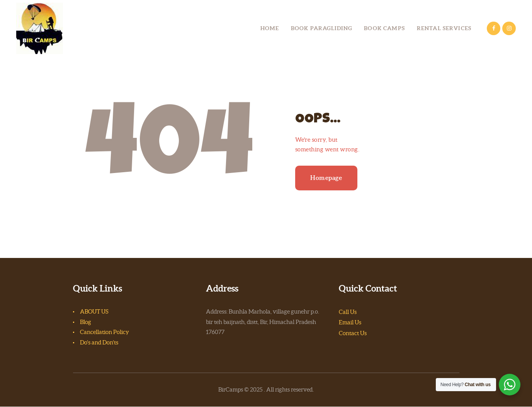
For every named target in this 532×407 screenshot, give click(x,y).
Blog (86, 322)
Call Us (348, 312)
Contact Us (353, 333)
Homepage (326, 178)
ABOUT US (94, 311)
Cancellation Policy (105, 332)
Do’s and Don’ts (99, 342)
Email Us (350, 322)
